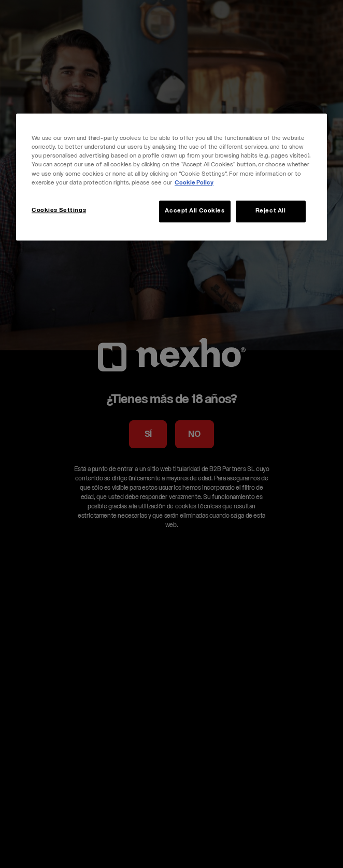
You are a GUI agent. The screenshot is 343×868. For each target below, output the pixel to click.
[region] (171, 177)
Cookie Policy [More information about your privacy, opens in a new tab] (194, 183)
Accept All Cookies (195, 211)
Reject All (271, 211)
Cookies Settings (59, 211)
